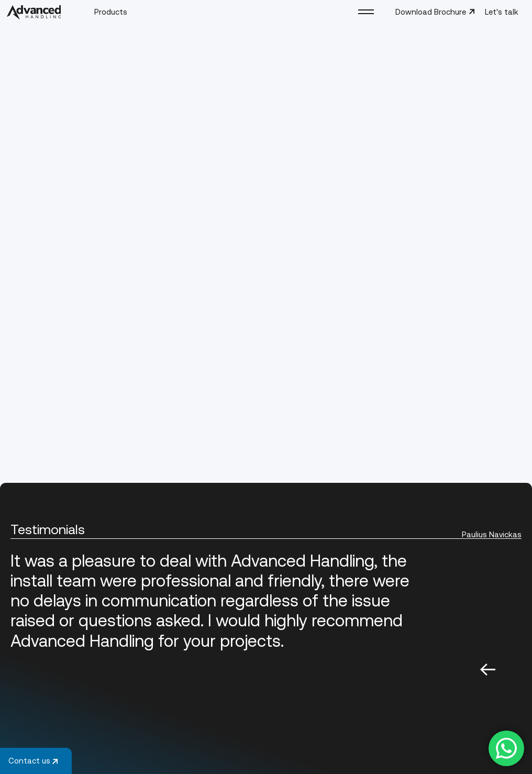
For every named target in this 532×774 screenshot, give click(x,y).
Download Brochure (436, 12)
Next (514, 669)
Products (111, 11)
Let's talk (502, 12)
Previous (488, 669)
